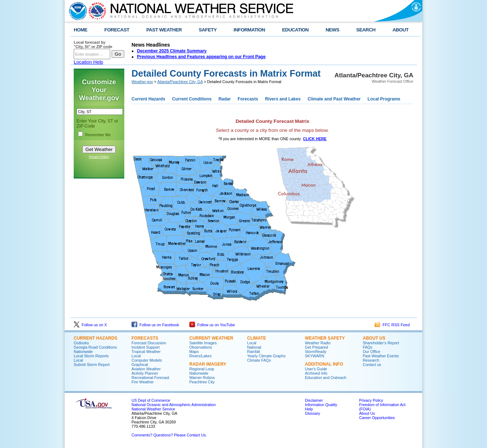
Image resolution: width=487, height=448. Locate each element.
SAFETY (208, 30)
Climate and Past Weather (334, 99)
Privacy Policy (99, 157)
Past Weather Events (381, 356)
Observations (201, 347)
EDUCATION (295, 30)
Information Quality (321, 405)
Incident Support (146, 347)
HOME (81, 30)
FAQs (368, 347)
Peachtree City (202, 382)
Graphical (140, 365)
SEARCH (366, 30)
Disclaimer (314, 400)
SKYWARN (314, 356)
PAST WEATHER (164, 30)
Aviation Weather (146, 369)
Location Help (89, 62)
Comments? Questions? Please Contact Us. (169, 435)
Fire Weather (143, 382)
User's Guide (316, 369)
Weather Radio (318, 343)
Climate (257, 338)
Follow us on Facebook (155, 325)
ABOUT (400, 30)
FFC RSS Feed (392, 325)
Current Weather (211, 338)
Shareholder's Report (381, 343)
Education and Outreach (326, 378)
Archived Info (316, 373)
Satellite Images (203, 343)
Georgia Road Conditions (95, 347)
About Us (374, 338)
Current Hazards (148, 99)
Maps (194, 352)
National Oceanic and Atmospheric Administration (174, 405)
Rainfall (254, 352)
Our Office (371, 352)
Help (309, 409)
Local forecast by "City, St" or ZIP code (93, 44)
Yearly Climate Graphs (266, 356)
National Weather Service (153, 409)
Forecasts (248, 99)
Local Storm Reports (91, 356)
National (254, 347)
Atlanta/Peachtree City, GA (180, 82)
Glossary (313, 413)
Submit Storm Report (92, 365)
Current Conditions (192, 99)
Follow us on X (90, 325)
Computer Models (147, 360)
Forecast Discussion (149, 343)
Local (78, 360)
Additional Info (324, 364)
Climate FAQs (259, 360)
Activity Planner (145, 373)
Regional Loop (202, 369)
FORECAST (117, 30)
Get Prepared (316, 347)
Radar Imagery (208, 364)
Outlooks (81, 343)
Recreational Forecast (150, 378)
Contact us (372, 365)
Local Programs (384, 99)
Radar (225, 99)
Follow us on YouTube (212, 325)
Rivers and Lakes (283, 99)
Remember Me (98, 135)
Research (371, 360)
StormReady (316, 352)
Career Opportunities (377, 418)
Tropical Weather (146, 352)
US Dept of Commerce (151, 400)
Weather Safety (325, 338)
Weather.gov (142, 82)
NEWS (332, 30)
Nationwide (83, 352)
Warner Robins (202, 378)
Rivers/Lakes (201, 356)
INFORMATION (249, 30)
